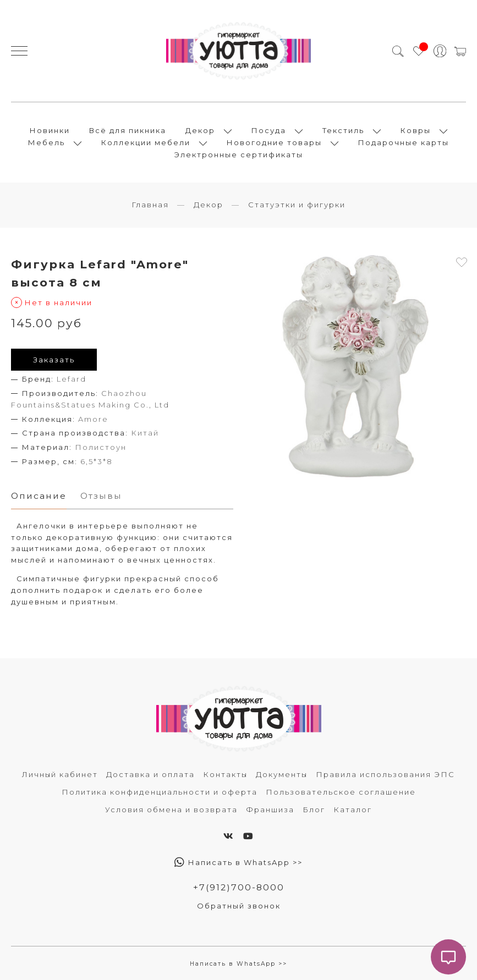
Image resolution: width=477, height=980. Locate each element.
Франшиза (270, 810)
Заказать (54, 360)
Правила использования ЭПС (385, 774)
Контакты (225, 774)
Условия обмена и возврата (171, 810)
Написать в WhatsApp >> (238, 862)
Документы (282, 774)
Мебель (46, 142)
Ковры (416, 130)
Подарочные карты (404, 142)
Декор (200, 130)
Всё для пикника (128, 130)
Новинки (50, 130)
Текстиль (343, 130)
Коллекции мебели (146, 142)
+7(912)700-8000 (239, 887)
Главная (150, 205)
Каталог (353, 810)
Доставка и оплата (150, 774)
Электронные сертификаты (239, 155)
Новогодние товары (274, 142)
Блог (314, 810)
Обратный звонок (239, 906)
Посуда (269, 130)
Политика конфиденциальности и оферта (160, 792)
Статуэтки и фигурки (297, 205)
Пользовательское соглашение (341, 792)
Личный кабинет (60, 774)
